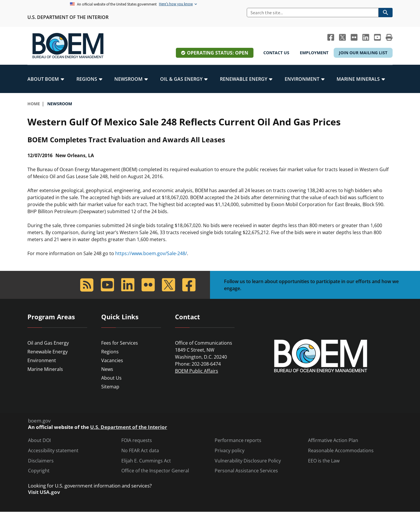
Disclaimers (41, 461)
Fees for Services (120, 343)
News (107, 369)
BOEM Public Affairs (197, 371)
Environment (42, 360)
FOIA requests (137, 440)
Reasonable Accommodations (341, 451)
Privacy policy (230, 451)
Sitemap (110, 387)
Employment (314, 53)
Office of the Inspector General (155, 471)
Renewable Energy (48, 352)
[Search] (313, 13)
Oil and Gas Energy (48, 343)
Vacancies (112, 360)
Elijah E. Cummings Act (146, 461)
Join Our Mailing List (363, 53)
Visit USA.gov (44, 492)
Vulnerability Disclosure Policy (248, 461)
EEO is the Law (324, 461)
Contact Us (276, 53)
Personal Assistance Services (246, 471)
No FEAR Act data (140, 451)
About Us (111, 378)
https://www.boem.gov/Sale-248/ (151, 253)
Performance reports (238, 440)
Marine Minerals (45, 369)
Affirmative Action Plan (333, 440)
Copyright (39, 471)
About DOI (39, 440)
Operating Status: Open (218, 53)
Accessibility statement (53, 451)
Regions (110, 352)
